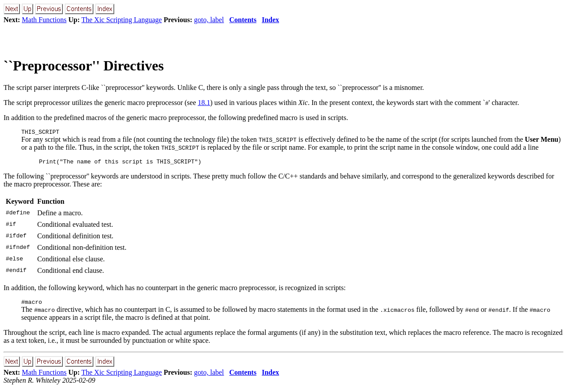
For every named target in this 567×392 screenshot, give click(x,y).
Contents (243, 20)
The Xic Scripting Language (122, 20)
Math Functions (44, 20)
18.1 (204, 103)
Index (270, 20)
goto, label (209, 20)
